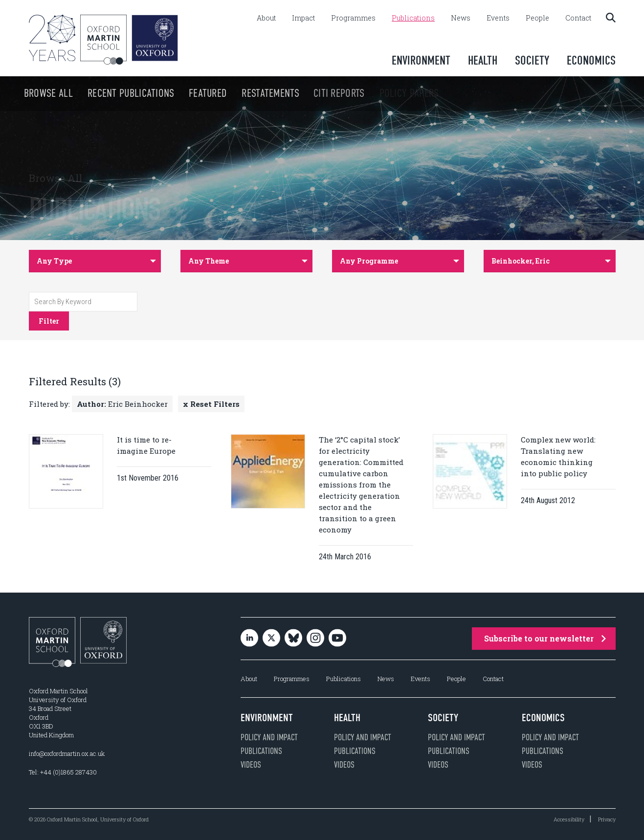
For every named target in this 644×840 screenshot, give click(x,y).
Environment (421, 60)
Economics (591, 60)
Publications (413, 18)
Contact (578, 18)
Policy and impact (269, 737)
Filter (49, 321)
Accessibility (569, 819)
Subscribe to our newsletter (545, 638)
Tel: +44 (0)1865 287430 (63, 772)
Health (483, 60)
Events (498, 18)
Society (532, 60)
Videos (251, 765)
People (537, 18)
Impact (303, 18)
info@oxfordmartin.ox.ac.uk (67, 753)
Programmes (353, 18)
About (266, 18)
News (461, 18)
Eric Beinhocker (122, 404)
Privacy (607, 819)
